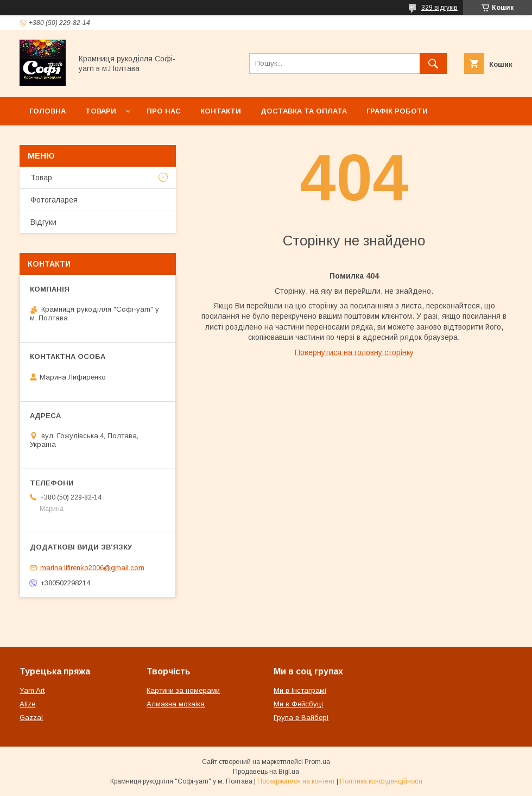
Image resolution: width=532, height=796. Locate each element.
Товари (101, 111)
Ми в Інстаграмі (300, 690)
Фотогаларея (54, 200)
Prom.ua (317, 762)
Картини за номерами (183, 690)
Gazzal (31, 718)
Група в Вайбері (301, 718)
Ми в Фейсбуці (298, 704)
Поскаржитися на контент (296, 781)
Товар (41, 178)
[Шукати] (433, 64)
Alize (27, 704)
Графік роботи (397, 111)
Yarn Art (32, 690)
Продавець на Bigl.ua (266, 772)
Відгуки (43, 222)
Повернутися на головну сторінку (354, 352)
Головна (47, 111)
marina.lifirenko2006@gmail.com (92, 568)
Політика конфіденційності (381, 781)
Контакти (221, 111)
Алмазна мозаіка (176, 704)
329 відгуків (439, 8)
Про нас (164, 111)
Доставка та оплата (304, 111)
